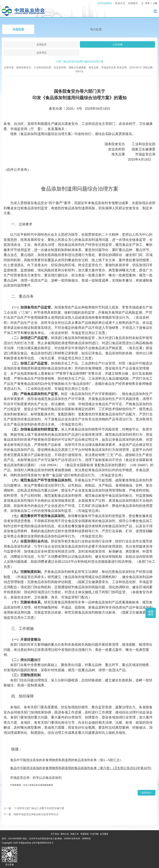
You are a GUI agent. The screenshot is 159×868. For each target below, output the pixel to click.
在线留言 (133, 3)
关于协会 (55, 834)
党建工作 (75, 834)
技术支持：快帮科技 (81, 839)
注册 (155, 3)
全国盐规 (18, 29)
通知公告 (65, 834)
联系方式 (120, 3)
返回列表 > (147, 793)
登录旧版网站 (105, 3)
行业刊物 (94, 834)
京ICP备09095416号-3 (43, 843)
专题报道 (84, 834)
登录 (147, 3)
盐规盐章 (42, 44)
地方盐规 (96, 29)
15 (66, 760)
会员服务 (104, 834)
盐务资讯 (42, 53)
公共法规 (117, 44)
